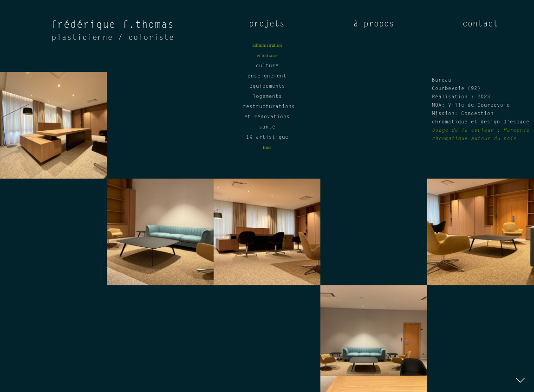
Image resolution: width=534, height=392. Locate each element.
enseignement (267, 76)
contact (480, 25)
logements (267, 97)
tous (267, 147)
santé (267, 127)
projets (267, 25)
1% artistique (267, 138)
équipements (267, 87)
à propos (374, 25)
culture (267, 66)
